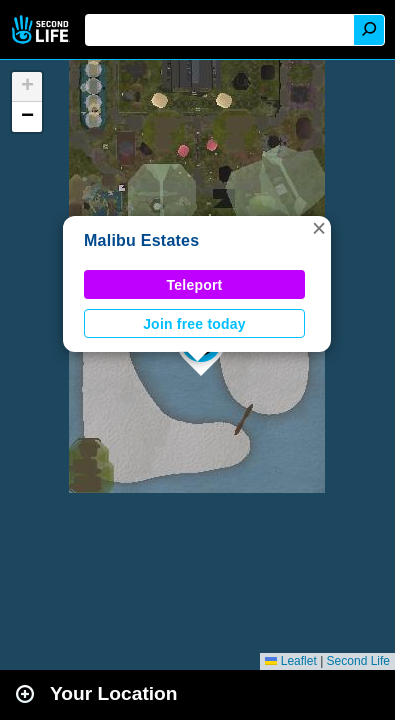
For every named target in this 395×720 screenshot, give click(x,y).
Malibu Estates (141, 240)
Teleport (195, 285)
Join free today (194, 324)
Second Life (42, 29)
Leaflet (290, 661)
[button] (319, 228)
